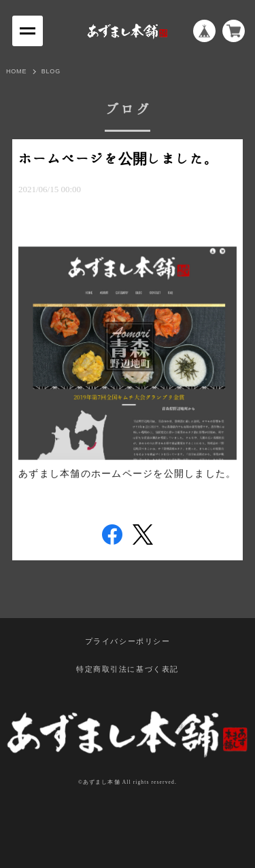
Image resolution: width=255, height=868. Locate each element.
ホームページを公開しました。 (118, 159)
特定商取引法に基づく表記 (128, 670)
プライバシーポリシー (128, 642)
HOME (16, 71)
